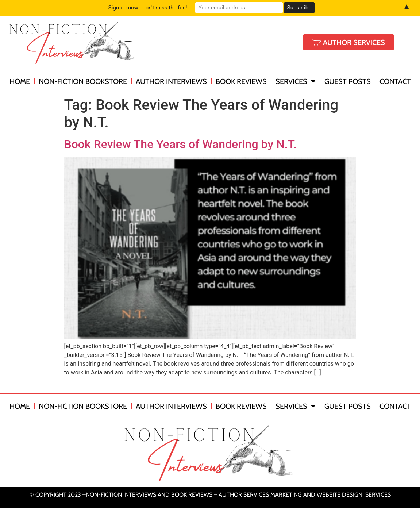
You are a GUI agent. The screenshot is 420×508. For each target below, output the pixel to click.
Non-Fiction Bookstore (83, 81)
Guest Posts (348, 81)
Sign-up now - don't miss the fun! (148, 8)
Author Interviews (171, 81)
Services (296, 81)
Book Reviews (241, 81)
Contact (395, 81)
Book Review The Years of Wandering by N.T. (181, 144)
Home (20, 81)
